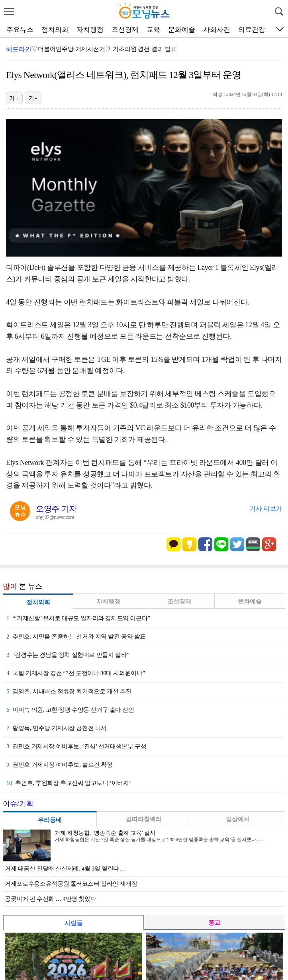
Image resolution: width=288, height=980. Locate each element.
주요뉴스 (20, 30)
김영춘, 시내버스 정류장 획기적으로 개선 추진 (69, 691)
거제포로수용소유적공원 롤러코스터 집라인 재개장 (71, 884)
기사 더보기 (266, 509)
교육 (153, 30)
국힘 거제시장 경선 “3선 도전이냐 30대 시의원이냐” (76, 673)
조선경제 (125, 30)
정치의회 (55, 30)
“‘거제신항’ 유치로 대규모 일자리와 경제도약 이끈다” (78, 618)
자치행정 (90, 30)
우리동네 (50, 820)
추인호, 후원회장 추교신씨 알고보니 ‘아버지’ (69, 783)
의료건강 (252, 30)
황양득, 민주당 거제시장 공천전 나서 (57, 728)
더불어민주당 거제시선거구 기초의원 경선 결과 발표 (107, 49)
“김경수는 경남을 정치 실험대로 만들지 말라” (68, 655)
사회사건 (217, 30)
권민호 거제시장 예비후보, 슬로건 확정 (60, 765)
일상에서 (238, 819)
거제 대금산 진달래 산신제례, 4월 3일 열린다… (65, 869)
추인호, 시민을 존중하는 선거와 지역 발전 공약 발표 (76, 636)
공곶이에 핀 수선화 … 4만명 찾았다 (50, 899)
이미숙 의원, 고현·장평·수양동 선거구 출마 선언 (70, 710)
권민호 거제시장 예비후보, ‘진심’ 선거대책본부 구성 (76, 746)
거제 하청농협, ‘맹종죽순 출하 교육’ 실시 (105, 833)
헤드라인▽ (22, 49)
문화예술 (182, 30)
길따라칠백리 (144, 819)
